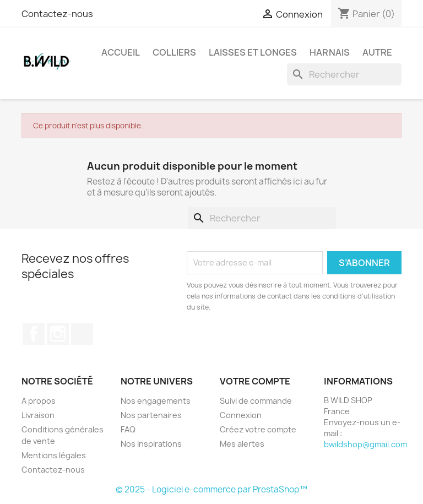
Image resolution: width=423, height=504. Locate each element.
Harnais (330, 52)
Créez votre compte (258, 429)
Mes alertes (242, 444)
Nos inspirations (151, 444)
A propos (39, 401)
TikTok (82, 334)
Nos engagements (156, 401)
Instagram (58, 334)
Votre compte (255, 381)
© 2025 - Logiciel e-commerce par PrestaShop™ (211, 489)
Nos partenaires (151, 415)
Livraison (38, 415)
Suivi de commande (256, 401)
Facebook (34, 334)
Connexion (241, 415)
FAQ (128, 429)
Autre (377, 52)
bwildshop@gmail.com (365, 444)
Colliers (174, 52)
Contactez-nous (57, 14)
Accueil (121, 52)
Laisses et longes (253, 52)
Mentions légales (54, 455)
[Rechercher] (344, 74)
